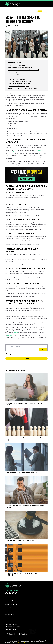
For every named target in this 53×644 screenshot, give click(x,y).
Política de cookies (11, 622)
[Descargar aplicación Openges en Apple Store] (23, 634)
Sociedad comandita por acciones (19, 77)
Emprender (27, 358)
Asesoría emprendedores (13, 598)
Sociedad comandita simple (17, 79)
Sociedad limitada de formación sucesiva (21, 81)
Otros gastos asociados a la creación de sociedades (22, 88)
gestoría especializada (28, 157)
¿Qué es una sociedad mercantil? (18, 65)
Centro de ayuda (10, 618)
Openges (10, 336)
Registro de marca (11, 612)
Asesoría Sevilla (10, 608)
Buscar (43, 349)
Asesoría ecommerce (11, 604)
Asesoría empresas (11, 600)
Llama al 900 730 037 (12, 590)
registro (27, 312)
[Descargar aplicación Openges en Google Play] (11, 634)
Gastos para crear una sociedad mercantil (20, 68)
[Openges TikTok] (16, 593)
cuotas (16, 333)
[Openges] (13, 4)
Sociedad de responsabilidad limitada (20, 84)
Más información (22, 642)
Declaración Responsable (13, 626)
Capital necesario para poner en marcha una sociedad (23, 70)
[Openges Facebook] (7, 593)
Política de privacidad (12, 624)
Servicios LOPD (10, 614)
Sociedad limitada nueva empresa (19, 86)
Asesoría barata (10, 610)
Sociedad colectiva (15, 75)
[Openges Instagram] (10, 593)
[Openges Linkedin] (13, 593)
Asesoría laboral (10, 602)
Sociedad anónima (15, 72)
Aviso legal (8, 620)
